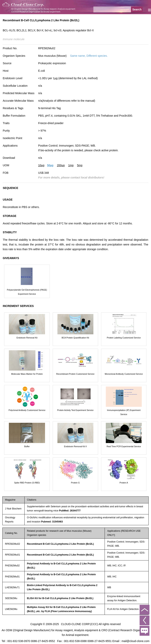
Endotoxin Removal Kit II (75, 446)
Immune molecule (14, 39)
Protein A (124, 483)
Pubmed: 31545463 (52, 522)
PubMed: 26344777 (70, 511)
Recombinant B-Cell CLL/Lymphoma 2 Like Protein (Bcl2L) (60, 544)
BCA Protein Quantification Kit (75, 338)
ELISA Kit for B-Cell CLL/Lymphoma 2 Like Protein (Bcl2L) (60, 598)
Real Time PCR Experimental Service (124, 446)
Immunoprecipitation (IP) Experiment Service (124, 412)
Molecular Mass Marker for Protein (27, 374)
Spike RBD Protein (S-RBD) (27, 483)
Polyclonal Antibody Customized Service (27, 410)
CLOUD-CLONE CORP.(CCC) (79, 624)
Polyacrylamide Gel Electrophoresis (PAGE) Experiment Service (27, 292)
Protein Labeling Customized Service (124, 338)
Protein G (75, 483)
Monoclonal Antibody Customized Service (124, 374)
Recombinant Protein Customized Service (75, 374)
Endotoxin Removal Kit (27, 338)
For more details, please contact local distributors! (71, 177)
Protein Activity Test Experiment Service (75, 410)
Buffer (27, 446)
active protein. (110, 150)
